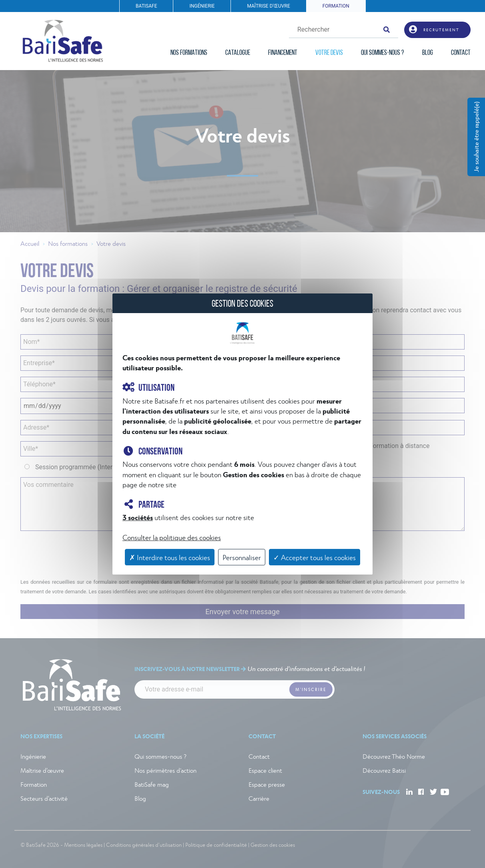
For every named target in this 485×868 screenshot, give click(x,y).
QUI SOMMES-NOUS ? (383, 53)
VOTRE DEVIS (329, 53)
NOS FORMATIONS (189, 53)
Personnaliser (242, 557)
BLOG (428, 53)
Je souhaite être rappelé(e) (476, 137)
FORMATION (336, 6)
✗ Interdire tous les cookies (170, 557)
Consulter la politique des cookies (172, 537)
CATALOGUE (238, 53)
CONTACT (461, 53)
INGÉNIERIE (202, 6)
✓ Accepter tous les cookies (315, 557)
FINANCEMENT (283, 53)
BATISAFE (146, 6)
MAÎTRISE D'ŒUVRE (268, 6)
